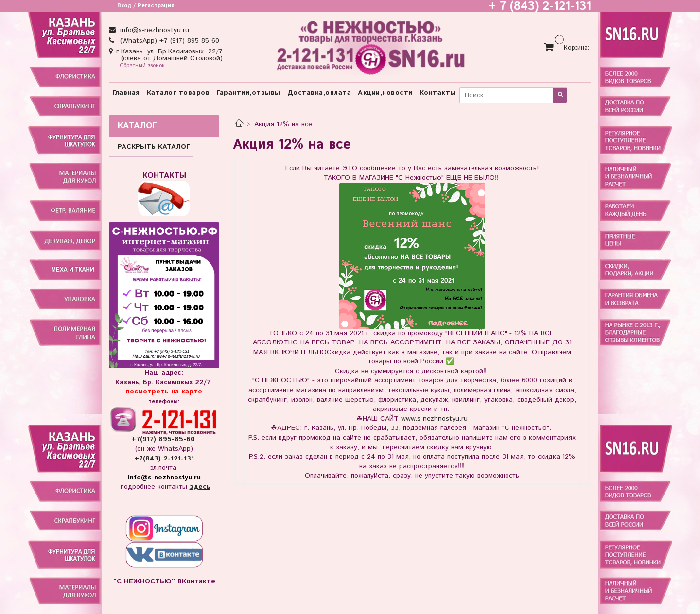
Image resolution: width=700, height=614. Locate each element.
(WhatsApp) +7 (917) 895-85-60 (168, 41)
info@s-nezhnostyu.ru (153, 30)
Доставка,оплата (319, 93)
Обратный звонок (142, 66)
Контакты (438, 93)
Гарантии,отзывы (248, 93)
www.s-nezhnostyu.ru (434, 419)
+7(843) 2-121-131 (164, 459)
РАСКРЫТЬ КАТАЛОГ (154, 147)
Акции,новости (385, 93)
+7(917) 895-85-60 (164, 439)
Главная (126, 93)
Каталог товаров (178, 93)
